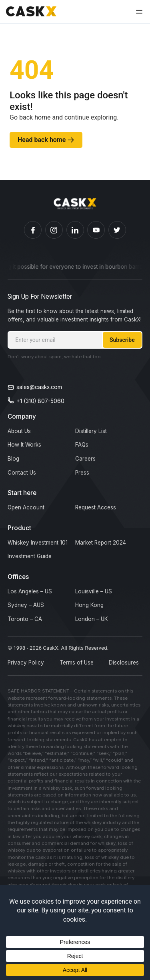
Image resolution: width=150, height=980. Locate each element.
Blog (13, 459)
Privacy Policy (26, 663)
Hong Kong (89, 605)
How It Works (24, 445)
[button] (139, 11)
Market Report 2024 (101, 543)
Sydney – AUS (26, 605)
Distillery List (91, 431)
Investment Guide (30, 556)
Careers (85, 459)
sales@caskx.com (39, 387)
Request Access (96, 507)
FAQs (82, 445)
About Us (19, 431)
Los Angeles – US (30, 591)
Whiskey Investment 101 (38, 543)
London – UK (92, 619)
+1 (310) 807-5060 (40, 401)
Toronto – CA (25, 619)
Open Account (26, 507)
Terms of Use (77, 663)
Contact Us (22, 473)
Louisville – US (94, 591)
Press (82, 473)
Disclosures (124, 663)
